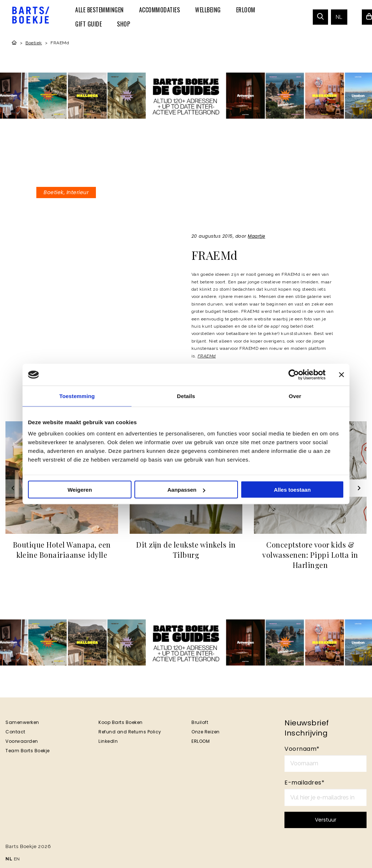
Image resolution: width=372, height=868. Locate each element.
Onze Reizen (206, 732)
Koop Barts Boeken (121, 722)
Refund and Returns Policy (130, 732)
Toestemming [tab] (77, 396)
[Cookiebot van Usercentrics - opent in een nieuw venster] (294, 375)
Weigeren (80, 490)
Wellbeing (208, 10)
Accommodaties (160, 10)
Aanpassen (186, 490)
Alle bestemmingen (100, 10)
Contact (15, 732)
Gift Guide (88, 24)
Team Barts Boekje (28, 751)
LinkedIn (108, 741)
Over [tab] (295, 396)
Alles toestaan (292, 490)
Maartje (256, 236)
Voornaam (302, 749)
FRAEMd (207, 356)
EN (17, 859)
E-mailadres (304, 783)
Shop (124, 24)
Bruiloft (200, 722)
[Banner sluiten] (341, 375)
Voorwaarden (22, 741)
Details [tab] (186, 396)
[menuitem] (100, 10)
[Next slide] (358, 488)
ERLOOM (246, 10)
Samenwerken (22, 722)
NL (339, 17)
